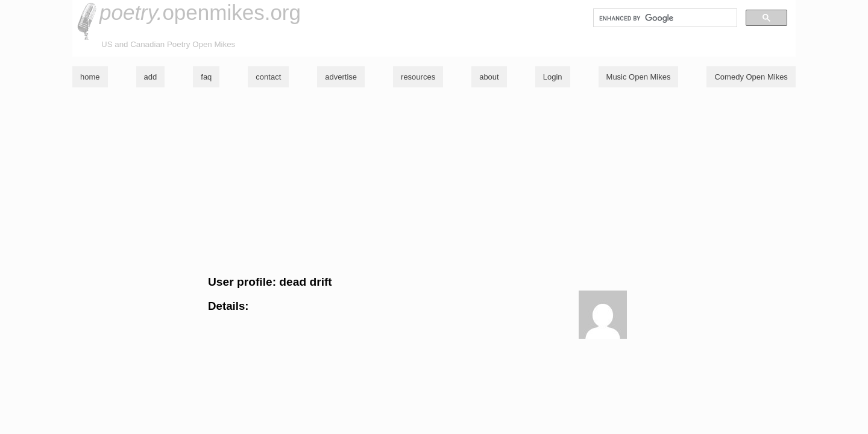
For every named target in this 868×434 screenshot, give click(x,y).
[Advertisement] (434, 181)
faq (206, 77)
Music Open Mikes (639, 77)
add (151, 77)
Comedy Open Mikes (751, 77)
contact (268, 77)
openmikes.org (200, 12)
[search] (664, 18)
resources (418, 77)
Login (553, 77)
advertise (341, 77)
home (90, 77)
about (489, 77)
